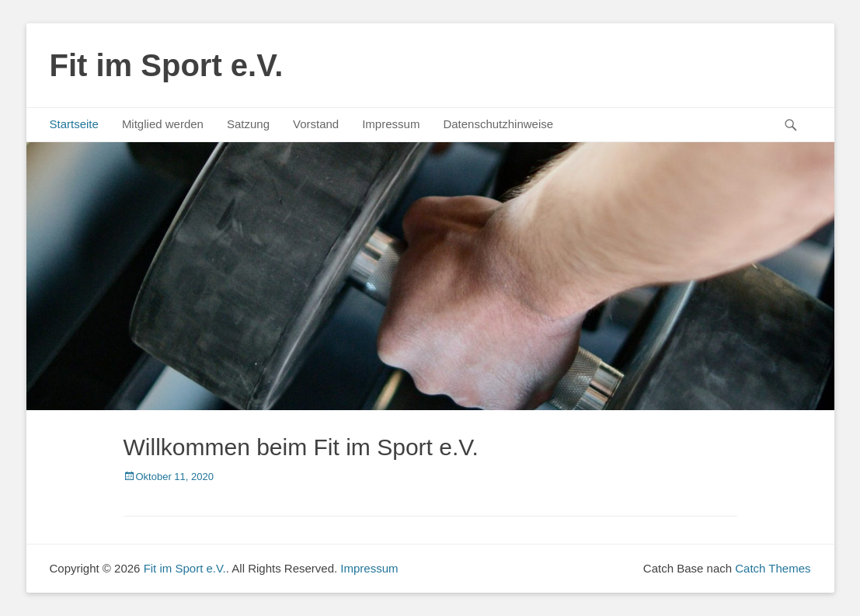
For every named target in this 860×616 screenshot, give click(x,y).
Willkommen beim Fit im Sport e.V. (301, 447)
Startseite (74, 124)
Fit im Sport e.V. (167, 65)
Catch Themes (773, 568)
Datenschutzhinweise (498, 124)
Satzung (248, 124)
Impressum (391, 124)
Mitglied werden (163, 124)
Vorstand (316, 124)
